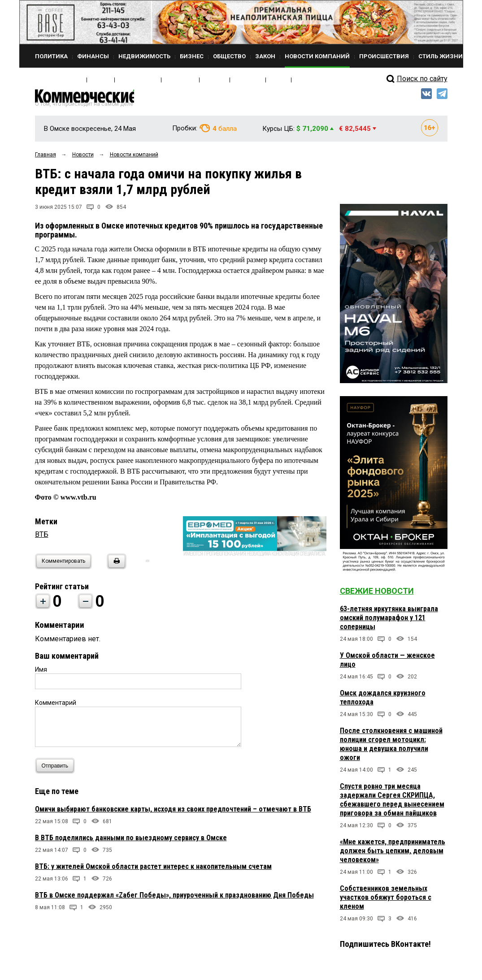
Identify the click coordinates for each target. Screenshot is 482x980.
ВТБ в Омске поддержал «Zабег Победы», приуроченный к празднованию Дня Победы (174, 900)
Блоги (240, 80)
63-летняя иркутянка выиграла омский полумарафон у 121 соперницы (389, 622)
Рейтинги (214, 80)
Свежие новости (377, 595)
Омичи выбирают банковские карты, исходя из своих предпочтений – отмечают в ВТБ (173, 814)
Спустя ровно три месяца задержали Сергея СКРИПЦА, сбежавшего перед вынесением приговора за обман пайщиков (392, 804)
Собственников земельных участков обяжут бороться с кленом (386, 902)
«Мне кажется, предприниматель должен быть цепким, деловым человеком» (393, 855)
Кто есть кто (122, 80)
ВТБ (42, 539)
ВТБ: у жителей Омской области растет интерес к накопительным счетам (153, 871)
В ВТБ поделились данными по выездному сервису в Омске (131, 842)
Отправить (57, 770)
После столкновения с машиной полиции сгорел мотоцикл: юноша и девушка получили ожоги (391, 749)
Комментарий (56, 707)
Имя (41, 674)
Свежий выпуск (55, 80)
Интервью (156, 80)
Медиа (91, 80)
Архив (261, 80)
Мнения (185, 80)
